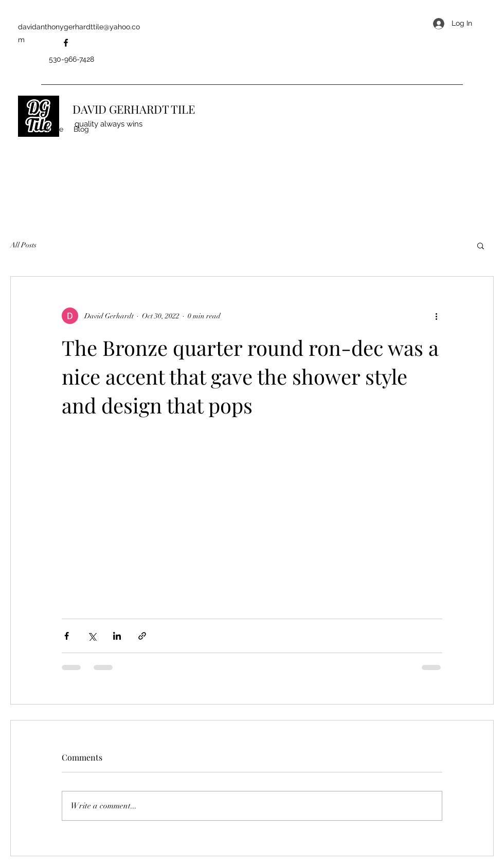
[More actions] (436, 316)
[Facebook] (66, 43)
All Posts (23, 245)
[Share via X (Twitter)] (92, 636)
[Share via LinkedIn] (117, 636)
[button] (481, 245)
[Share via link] (142, 636)
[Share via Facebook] (67, 636)
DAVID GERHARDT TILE (134, 109)
